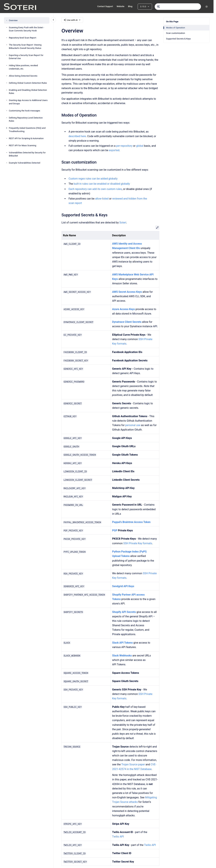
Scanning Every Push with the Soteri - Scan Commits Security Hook (27, 29)
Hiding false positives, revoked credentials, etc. (23, 67)
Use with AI (72, 20)
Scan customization (176, 33)
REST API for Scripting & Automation (26, 138)
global (140, 146)
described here (77, 136)
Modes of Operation (176, 28)
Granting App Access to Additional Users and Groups (28, 102)
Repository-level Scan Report (23, 38)
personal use (133, 425)
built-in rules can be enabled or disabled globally (102, 184)
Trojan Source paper (133, 764)
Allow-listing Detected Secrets (23, 76)
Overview (13, 20)
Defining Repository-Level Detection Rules (26, 119)
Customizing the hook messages (25, 111)
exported (114, 150)
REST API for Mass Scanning (23, 145)
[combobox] (178, 7)
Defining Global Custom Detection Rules (28, 83)
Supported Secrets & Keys (178, 39)
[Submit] (158, 7)
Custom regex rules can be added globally (93, 179)
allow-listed (102, 199)
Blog (130, 6)
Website (121, 6)
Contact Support (105, 6)
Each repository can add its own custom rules (95, 189)
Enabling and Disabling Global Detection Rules (28, 92)
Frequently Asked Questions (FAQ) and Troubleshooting (27, 130)
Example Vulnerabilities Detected (25, 163)
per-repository (124, 146)
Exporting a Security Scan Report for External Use (26, 57)
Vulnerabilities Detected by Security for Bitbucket (27, 154)
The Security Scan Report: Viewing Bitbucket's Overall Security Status (25, 46)
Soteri (123, 223)
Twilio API (118, 837)
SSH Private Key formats (138, 543)
